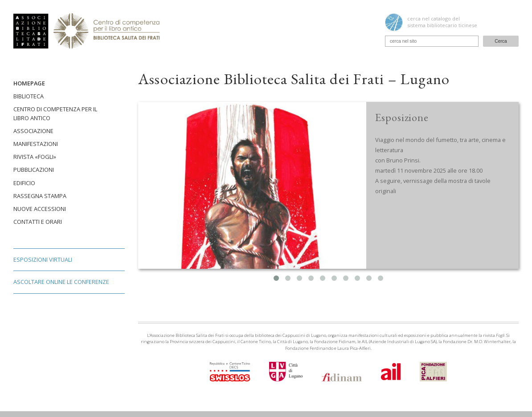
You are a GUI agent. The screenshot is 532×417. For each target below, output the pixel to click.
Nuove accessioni (40, 209)
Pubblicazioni (34, 170)
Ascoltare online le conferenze (61, 282)
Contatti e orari (38, 222)
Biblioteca (29, 96)
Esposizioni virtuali (43, 259)
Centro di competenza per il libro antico (55, 113)
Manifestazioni (36, 144)
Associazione (33, 131)
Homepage (29, 83)
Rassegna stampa (40, 196)
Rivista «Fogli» (35, 157)
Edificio (24, 183)
